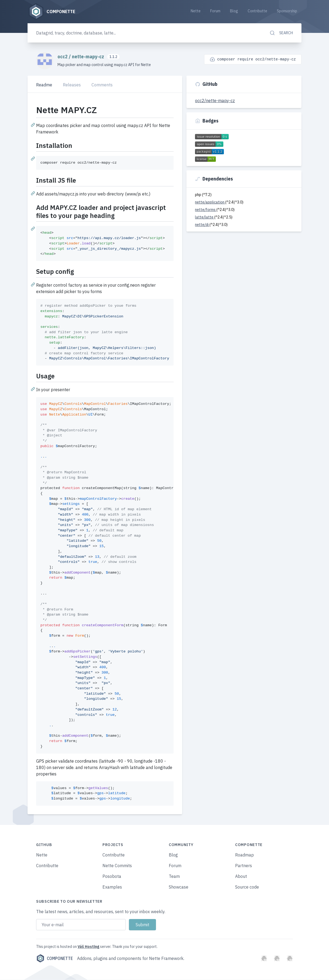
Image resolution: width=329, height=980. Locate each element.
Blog (234, 11)
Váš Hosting (88, 947)
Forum (215, 11)
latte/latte (205, 217)
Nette (196, 11)
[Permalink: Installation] (33, 159)
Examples (112, 887)
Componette (54, 959)
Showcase (179, 887)
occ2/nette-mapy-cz (215, 101)
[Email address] (81, 925)
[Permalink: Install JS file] (33, 194)
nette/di (202, 225)
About (241, 877)
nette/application (210, 202)
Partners (244, 866)
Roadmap (244, 855)
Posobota (112, 877)
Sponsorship (287, 11)
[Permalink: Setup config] (33, 285)
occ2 (63, 57)
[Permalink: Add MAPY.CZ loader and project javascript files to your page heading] (33, 229)
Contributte (257, 11)
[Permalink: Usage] (33, 389)
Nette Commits (117, 866)
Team (174, 877)
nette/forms (206, 210)
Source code (247, 887)
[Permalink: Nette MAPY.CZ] (33, 125)
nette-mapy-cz (89, 57)
